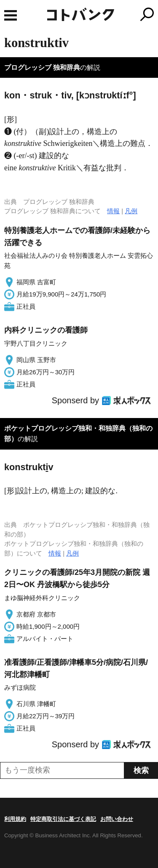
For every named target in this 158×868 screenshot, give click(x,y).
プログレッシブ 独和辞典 (42, 67)
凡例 (131, 211)
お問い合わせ (117, 819)
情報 (113, 211)
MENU (11, 15)
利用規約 (15, 819)
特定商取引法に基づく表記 (63, 819)
